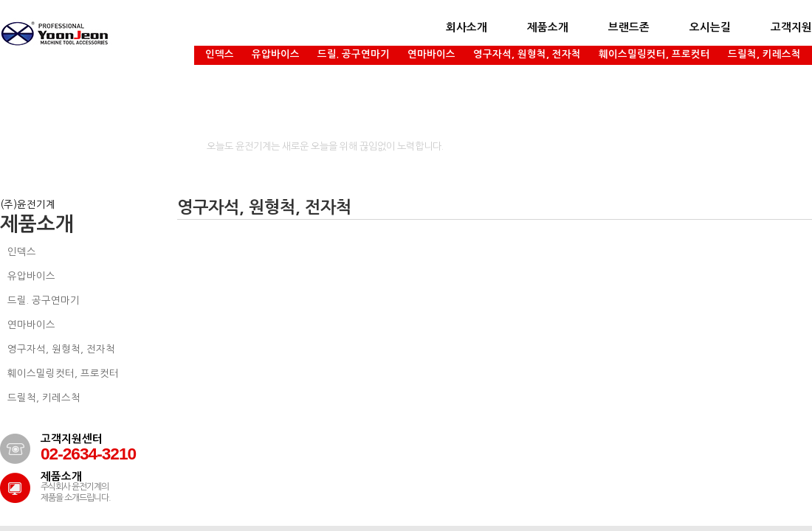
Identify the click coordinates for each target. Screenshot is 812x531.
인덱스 (220, 54)
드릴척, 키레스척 (764, 54)
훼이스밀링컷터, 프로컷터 (654, 54)
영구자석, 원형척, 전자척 (527, 54)
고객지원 (791, 27)
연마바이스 (431, 54)
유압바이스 (276, 54)
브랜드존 (629, 27)
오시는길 (710, 27)
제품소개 (548, 27)
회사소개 (467, 27)
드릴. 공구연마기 (354, 54)
